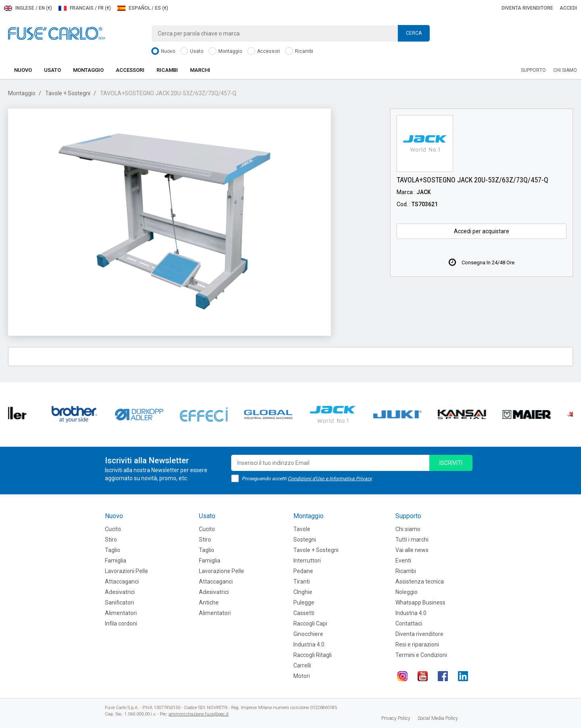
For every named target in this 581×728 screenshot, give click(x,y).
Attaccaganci (122, 582)
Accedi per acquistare (482, 231)
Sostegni (305, 540)
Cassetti (304, 613)
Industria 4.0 (309, 644)
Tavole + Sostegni (68, 93)
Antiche (209, 602)
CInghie (303, 592)
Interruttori (307, 561)
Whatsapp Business (420, 602)
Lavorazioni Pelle (126, 571)
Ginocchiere (308, 634)
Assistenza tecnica (420, 582)
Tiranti (302, 582)
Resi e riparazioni (417, 644)
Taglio (113, 550)
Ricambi (299, 51)
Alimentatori (121, 613)
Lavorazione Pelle (222, 571)
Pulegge (304, 602)
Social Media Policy (438, 718)
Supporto (533, 70)
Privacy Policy (396, 718)
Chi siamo (565, 70)
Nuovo (163, 51)
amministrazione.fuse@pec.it (199, 714)
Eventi (403, 561)
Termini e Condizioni (421, 655)
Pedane (303, 571)
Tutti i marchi (412, 540)
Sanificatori (119, 602)
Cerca (414, 33)
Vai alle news (412, 550)
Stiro (111, 540)
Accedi (568, 8)
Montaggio (225, 51)
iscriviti (451, 463)
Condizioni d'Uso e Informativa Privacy (330, 479)
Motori (302, 676)
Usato (192, 51)
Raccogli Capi (310, 623)
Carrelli (302, 665)
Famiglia (116, 561)
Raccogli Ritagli (312, 655)
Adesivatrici (120, 592)
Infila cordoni (121, 623)
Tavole (302, 529)
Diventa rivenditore (527, 8)
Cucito (113, 529)
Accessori (264, 51)
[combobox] (290, 33)
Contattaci (409, 623)
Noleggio (406, 592)
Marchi (200, 70)
